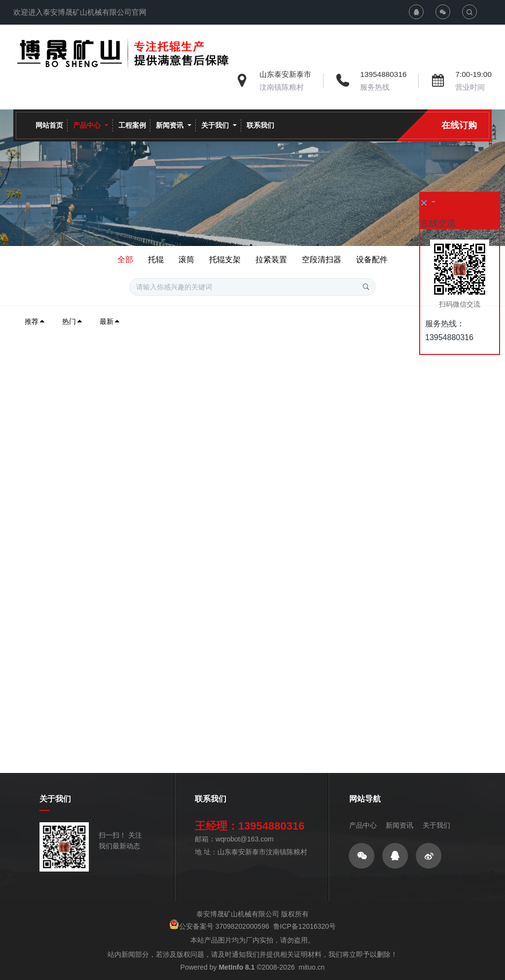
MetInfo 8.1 (236, 967)
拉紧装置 (271, 260)
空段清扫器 (322, 260)
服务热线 (375, 87)
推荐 (35, 321)
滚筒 (186, 260)
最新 (110, 321)
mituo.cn (311, 967)
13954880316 (383, 74)
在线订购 (459, 125)
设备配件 (372, 260)
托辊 (156, 260)
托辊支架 (225, 260)
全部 (125, 260)
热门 (72, 321)
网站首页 (49, 125)
